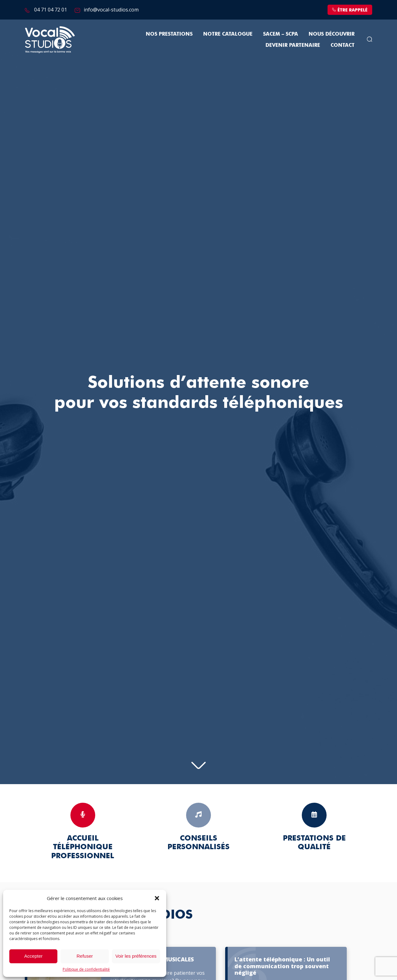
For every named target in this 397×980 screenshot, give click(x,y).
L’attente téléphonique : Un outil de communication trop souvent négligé (282, 966)
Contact (343, 45)
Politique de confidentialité (86, 969)
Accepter (33, 956)
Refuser (85, 956)
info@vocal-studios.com (111, 10)
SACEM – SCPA (281, 34)
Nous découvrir (332, 34)
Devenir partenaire (293, 45)
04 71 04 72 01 (51, 10)
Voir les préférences (136, 956)
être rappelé (350, 10)
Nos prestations (169, 34)
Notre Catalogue (228, 34)
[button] (157, 898)
